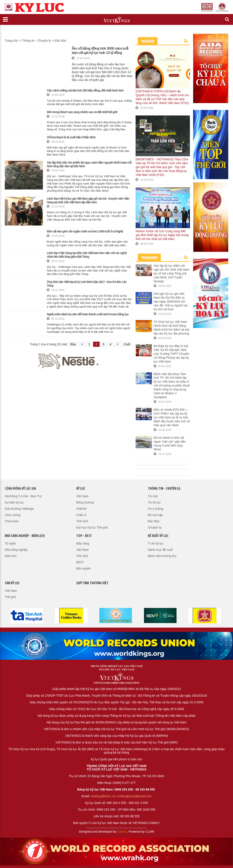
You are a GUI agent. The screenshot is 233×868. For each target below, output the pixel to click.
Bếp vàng (83, 543)
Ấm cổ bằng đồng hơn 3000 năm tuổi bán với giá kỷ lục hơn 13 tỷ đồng (100, 51)
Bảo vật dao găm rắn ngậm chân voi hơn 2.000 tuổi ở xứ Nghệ (85, 231)
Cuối (127, 344)
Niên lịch (11, 556)
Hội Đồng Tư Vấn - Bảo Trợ (23, 496)
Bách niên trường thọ (162, 556)
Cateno (122, 832)
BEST (80, 562)
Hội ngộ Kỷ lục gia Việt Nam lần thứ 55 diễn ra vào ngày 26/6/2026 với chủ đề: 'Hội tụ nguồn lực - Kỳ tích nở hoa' (172, 301)
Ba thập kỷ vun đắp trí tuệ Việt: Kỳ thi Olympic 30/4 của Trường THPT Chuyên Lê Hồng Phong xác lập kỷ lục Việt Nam (172, 354)
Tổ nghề (10, 543)
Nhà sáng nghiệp (16, 550)
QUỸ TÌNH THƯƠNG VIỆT (92, 583)
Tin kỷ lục (154, 502)
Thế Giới (82, 521)
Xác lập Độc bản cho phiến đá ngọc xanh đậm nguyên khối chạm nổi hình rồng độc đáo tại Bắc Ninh (89, 164)
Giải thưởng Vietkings (19, 509)
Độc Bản (61, 41)
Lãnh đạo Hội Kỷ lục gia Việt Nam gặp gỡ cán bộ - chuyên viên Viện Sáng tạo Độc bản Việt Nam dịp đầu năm (88, 200)
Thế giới (10, 597)
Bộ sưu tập (155, 515)
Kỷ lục (81, 489)
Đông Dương (85, 502)
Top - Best (84, 536)
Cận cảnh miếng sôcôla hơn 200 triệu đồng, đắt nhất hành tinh (85, 90)
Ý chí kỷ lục (156, 543)
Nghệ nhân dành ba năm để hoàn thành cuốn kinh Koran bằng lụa (88, 314)
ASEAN (81, 509)
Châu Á (81, 515)
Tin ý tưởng (156, 509)
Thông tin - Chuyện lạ (36, 41)
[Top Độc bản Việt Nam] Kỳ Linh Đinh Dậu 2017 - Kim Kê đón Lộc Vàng (87, 284)
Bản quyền (84, 568)
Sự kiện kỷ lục (14, 502)
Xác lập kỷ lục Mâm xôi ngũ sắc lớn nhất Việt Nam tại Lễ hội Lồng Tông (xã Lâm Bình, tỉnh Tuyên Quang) (172, 273)
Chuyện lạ (155, 527)
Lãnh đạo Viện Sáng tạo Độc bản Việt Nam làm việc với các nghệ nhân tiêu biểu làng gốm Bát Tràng (87, 255)
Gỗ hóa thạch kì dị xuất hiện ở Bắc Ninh (71, 137)
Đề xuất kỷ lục (158, 536)
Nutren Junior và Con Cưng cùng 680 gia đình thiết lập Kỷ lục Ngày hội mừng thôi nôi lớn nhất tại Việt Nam (162, 235)
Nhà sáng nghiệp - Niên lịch (25, 536)
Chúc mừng (13, 515)
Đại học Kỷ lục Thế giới (92, 527)
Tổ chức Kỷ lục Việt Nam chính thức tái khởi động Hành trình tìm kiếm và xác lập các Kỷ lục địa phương (172, 328)
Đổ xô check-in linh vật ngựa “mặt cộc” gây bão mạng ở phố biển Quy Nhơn (170, 443)
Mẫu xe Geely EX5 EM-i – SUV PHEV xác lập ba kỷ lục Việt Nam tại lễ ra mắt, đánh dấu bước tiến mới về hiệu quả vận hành (172, 417)
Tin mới (153, 496)
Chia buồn (12, 521)
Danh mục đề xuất (160, 550)
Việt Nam (83, 496)
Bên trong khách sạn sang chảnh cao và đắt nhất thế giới (82, 112)
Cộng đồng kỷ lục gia (20, 489)
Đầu (73, 344)
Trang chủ (12, 41)
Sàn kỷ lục (12, 583)
